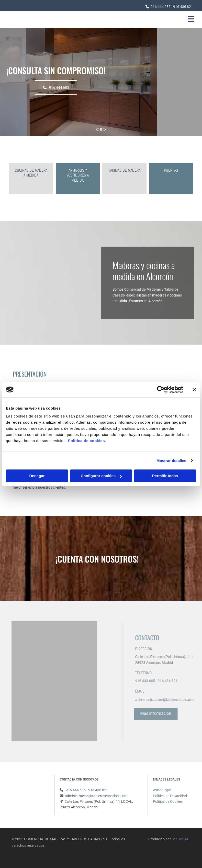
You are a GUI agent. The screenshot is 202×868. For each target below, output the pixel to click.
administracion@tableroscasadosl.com (96, 796)
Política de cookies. (87, 441)
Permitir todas (165, 476)
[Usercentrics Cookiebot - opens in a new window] (161, 390)
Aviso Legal (162, 790)
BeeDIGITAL (181, 839)
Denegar (37, 476)
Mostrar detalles (171, 461)
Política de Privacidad (170, 796)
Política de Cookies (168, 801)
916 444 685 (161, 7)
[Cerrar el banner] (194, 390)
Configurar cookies (101, 476)
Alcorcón (155, 301)
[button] (98, 88)
